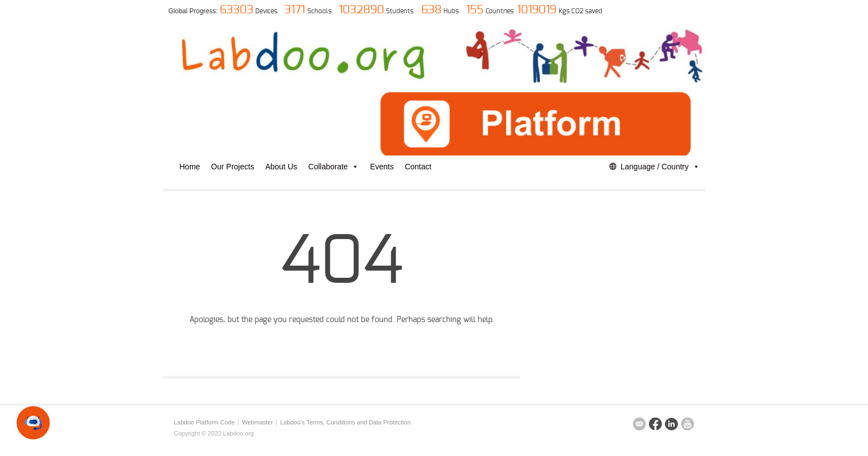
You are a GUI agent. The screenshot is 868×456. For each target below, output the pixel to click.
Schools (319, 11)
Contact (418, 167)
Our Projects (232, 167)
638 (432, 10)
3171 (295, 10)
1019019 (537, 10)
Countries (500, 11)
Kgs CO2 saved (580, 11)
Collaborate (334, 167)
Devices (266, 11)
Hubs (451, 11)
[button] (33, 423)
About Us (281, 167)
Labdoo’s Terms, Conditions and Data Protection (345, 422)
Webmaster (257, 422)
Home (190, 167)
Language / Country (660, 167)
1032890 (361, 10)
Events (382, 167)
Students (400, 11)
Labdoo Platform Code (204, 422)
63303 (237, 10)
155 (475, 10)
